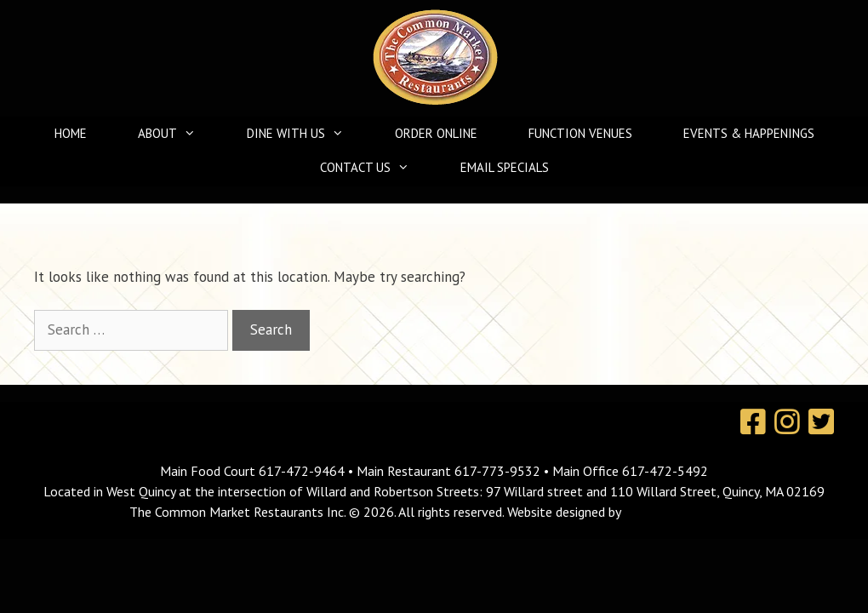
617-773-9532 (497, 471)
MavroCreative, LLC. (681, 512)
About (175, 134)
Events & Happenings (749, 133)
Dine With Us (304, 134)
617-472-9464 (303, 471)
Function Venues (580, 133)
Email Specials (505, 167)
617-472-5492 (665, 471)
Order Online (436, 133)
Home (71, 133)
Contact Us (373, 168)
